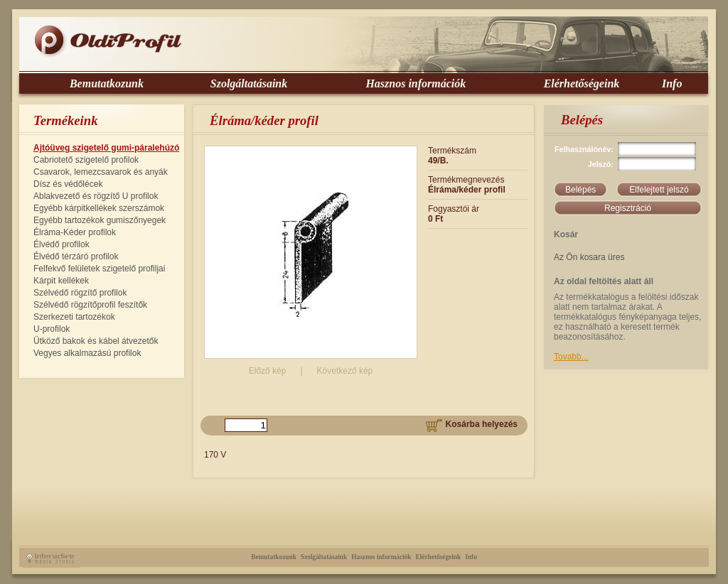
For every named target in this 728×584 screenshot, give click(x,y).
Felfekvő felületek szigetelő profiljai (99, 269)
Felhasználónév (583, 149)
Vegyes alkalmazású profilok (87, 353)
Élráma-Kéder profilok (75, 232)
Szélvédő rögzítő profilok (80, 293)
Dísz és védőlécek (68, 184)
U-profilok (52, 329)
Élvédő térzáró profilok (76, 256)
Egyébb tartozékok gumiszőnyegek (100, 220)
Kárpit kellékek (61, 281)
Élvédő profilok (61, 244)
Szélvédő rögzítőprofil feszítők (90, 305)
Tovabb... (571, 357)
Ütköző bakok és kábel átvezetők (96, 341)
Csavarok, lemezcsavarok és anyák (101, 172)
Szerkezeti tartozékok (74, 317)
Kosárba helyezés (472, 424)
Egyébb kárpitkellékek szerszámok (99, 208)
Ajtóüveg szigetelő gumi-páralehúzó (106, 148)
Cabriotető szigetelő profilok (86, 160)
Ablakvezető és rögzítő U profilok (96, 196)
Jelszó (600, 164)
